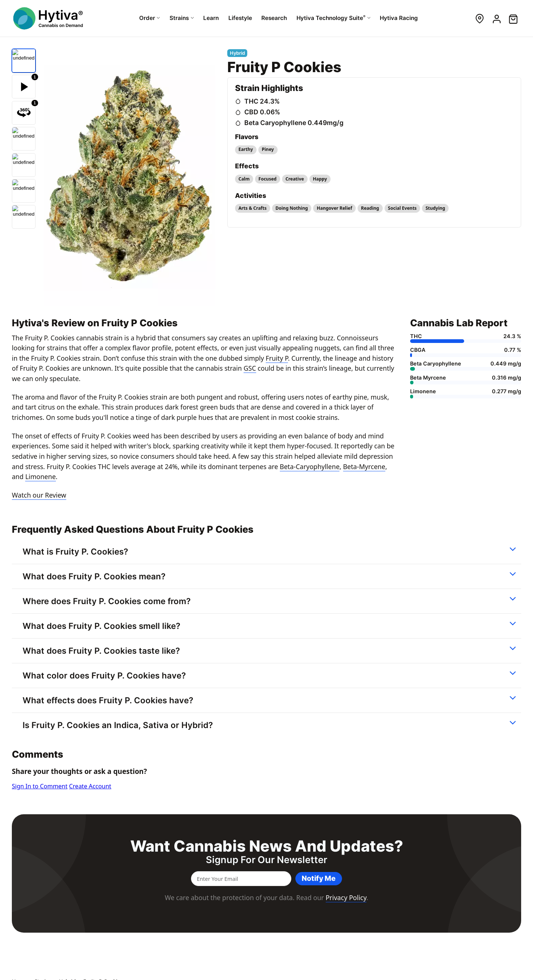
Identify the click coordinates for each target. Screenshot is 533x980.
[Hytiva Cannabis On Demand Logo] (49, 18)
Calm (244, 179)
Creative (295, 179)
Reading (370, 208)
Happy (320, 179)
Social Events (402, 208)
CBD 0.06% (262, 112)
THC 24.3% (262, 101)
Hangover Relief (335, 208)
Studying (435, 208)
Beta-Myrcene (364, 467)
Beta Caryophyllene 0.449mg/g (294, 123)
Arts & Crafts (252, 208)
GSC (250, 368)
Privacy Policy (346, 898)
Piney (268, 149)
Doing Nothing (292, 208)
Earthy (246, 149)
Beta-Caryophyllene (310, 467)
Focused (267, 179)
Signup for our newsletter (266, 860)
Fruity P (277, 358)
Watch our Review (39, 495)
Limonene (40, 476)
